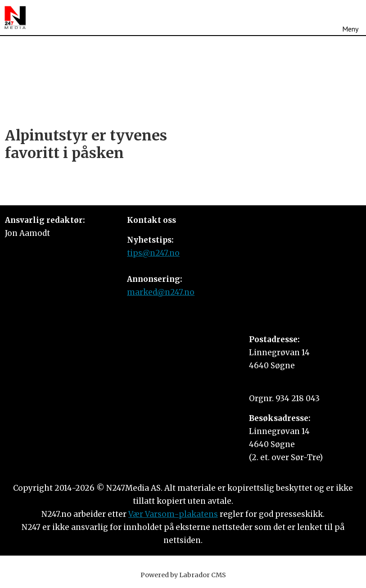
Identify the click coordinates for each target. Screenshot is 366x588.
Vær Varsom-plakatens (173, 514)
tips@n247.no (153, 253)
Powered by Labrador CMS (183, 575)
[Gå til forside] (15, 18)
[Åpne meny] (350, 18)
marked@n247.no (161, 292)
